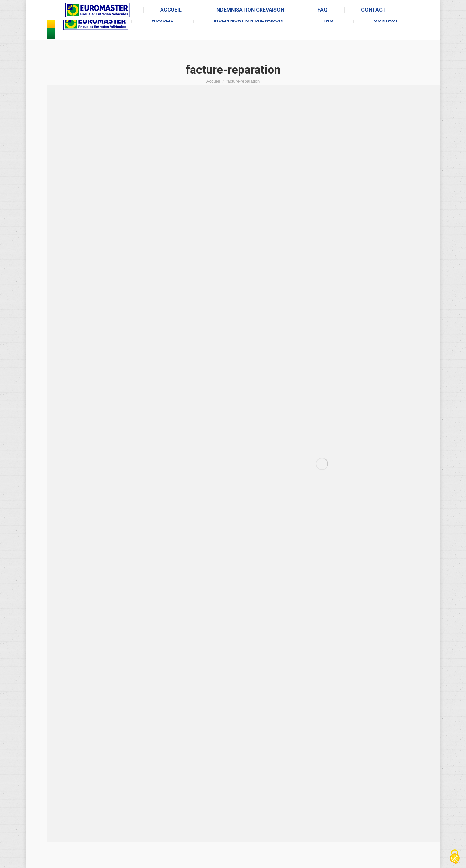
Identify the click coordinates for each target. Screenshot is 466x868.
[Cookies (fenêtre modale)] (455, 857)
